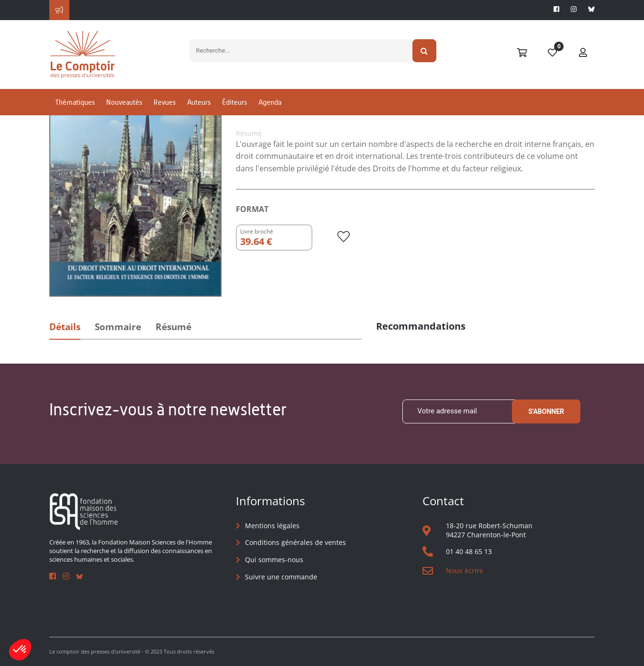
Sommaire (118, 327)
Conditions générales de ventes (295, 542)
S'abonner (546, 411)
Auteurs (199, 102)
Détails (65, 327)
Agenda (270, 102)
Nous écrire (465, 571)
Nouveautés (124, 102)
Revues (165, 102)
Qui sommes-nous (274, 560)
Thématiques (75, 102)
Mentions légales (272, 526)
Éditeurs (234, 102)
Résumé (173, 327)
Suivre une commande (281, 577)
